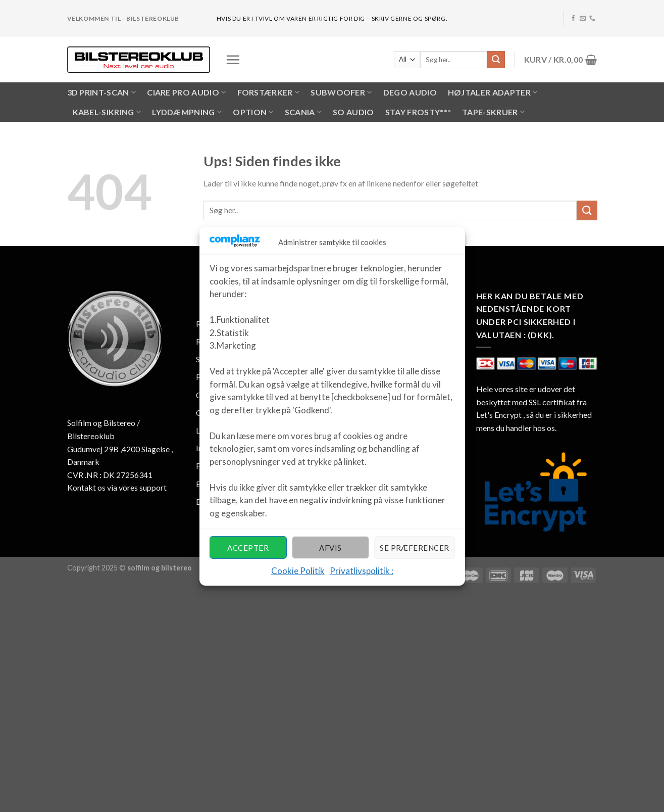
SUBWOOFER (341, 92)
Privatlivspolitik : (362, 571)
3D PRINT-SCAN (102, 92)
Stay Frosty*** (418, 112)
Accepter (248, 548)
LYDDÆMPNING (187, 112)
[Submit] (496, 60)
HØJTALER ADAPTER (493, 92)
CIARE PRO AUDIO (186, 92)
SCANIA (303, 112)
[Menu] (233, 60)
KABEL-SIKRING (107, 112)
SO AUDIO (353, 112)
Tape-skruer (493, 112)
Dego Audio (410, 92)
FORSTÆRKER (269, 92)
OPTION (253, 112)
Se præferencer (414, 548)
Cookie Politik (298, 571)
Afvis (330, 548)
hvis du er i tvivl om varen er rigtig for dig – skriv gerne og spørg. (332, 18)
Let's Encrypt (499, 415)
